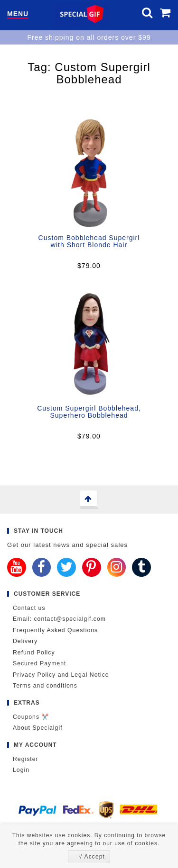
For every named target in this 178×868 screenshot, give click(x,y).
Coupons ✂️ (31, 717)
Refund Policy (34, 653)
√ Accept (92, 857)
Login (21, 770)
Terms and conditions (45, 686)
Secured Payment (39, 663)
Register (26, 759)
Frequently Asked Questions (55, 630)
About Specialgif (38, 728)
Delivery (25, 641)
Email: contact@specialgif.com (59, 619)
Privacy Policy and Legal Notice (61, 675)
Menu (18, 14)
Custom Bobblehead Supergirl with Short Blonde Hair (89, 241)
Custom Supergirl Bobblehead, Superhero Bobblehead (89, 412)
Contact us (29, 608)
